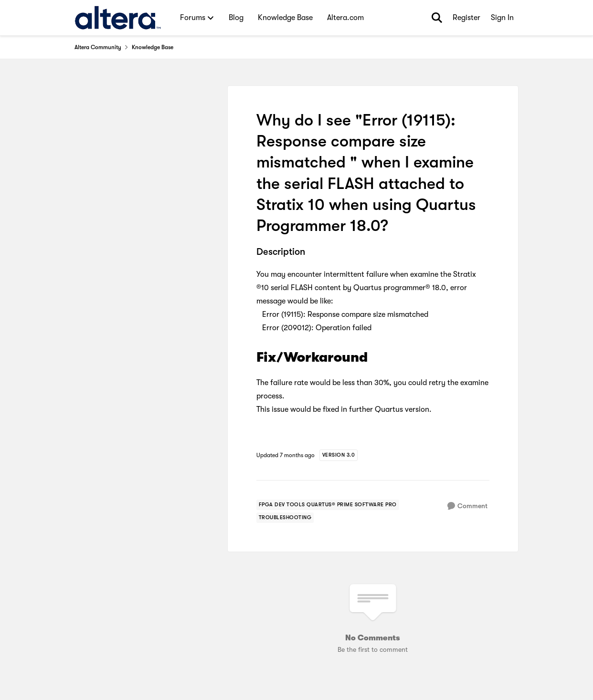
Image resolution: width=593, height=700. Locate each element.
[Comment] (467, 506)
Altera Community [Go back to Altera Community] (98, 47)
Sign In (502, 18)
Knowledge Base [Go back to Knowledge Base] (153, 47)
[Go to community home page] (118, 18)
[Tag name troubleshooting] (285, 518)
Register (466, 18)
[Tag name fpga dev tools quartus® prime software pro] (328, 505)
